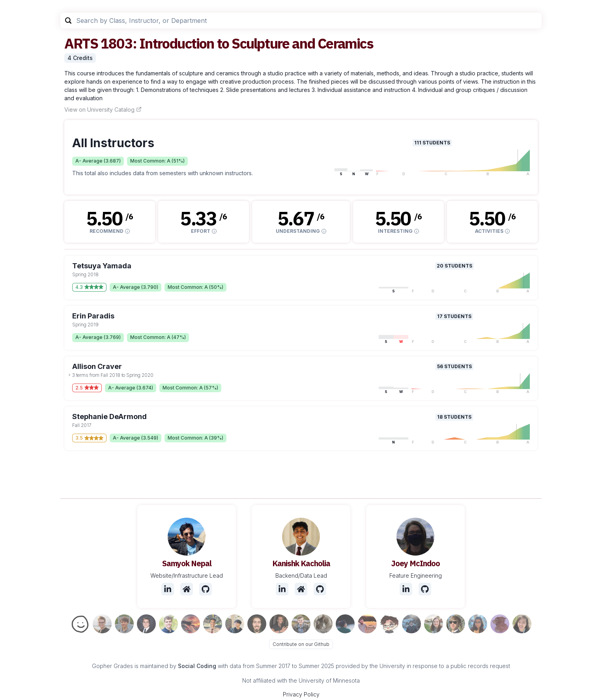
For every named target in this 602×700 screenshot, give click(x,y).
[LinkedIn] (168, 589)
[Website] (187, 589)
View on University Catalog (103, 109)
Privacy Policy (301, 694)
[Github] (206, 589)
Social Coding (197, 666)
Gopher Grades (112, 666)
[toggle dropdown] (69, 375)
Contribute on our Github (301, 644)
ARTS (81, 43)
